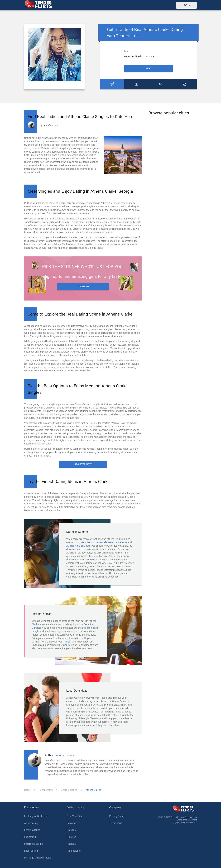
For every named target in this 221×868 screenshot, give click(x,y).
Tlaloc (67, 642)
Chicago (71, 830)
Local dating (31, 851)
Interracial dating (34, 844)
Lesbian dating (32, 830)
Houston (71, 837)
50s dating (30, 837)
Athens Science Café (96, 542)
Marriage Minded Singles (38, 858)
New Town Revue (117, 542)
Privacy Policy (117, 816)
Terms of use (116, 823)
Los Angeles (73, 823)
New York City (74, 816)
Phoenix (71, 844)
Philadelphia (74, 851)
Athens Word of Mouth (78, 546)
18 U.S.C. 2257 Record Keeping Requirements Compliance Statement (177, 818)
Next (149, 68)
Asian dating (31, 823)
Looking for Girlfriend (36, 816)
